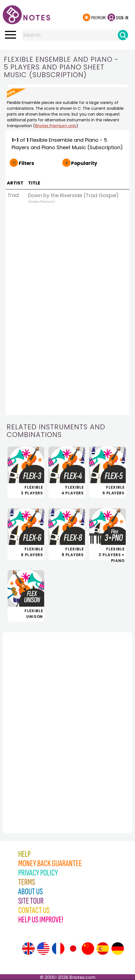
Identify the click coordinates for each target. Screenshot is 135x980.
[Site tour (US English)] (43, 949)
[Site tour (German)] (118, 949)
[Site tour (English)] (28, 949)
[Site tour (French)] (58, 949)
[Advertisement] (33, 721)
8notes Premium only (56, 126)
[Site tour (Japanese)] (73, 949)
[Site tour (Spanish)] (103, 949)
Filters (26, 163)
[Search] (123, 35)
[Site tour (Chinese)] (88, 949)
